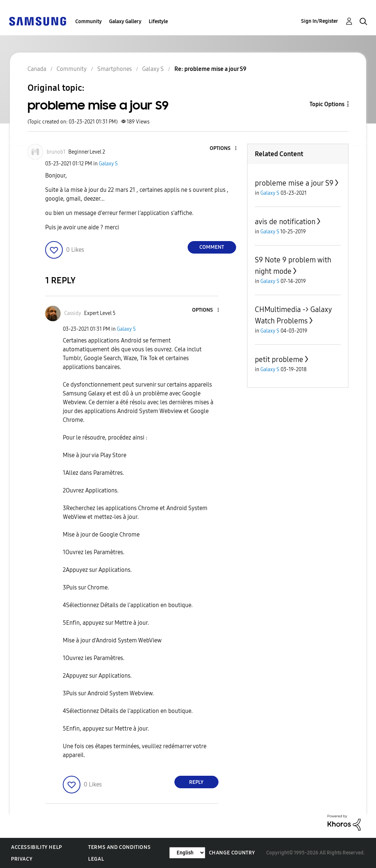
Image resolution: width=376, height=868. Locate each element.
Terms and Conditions (119, 847)
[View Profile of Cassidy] (73, 313)
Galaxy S (108, 164)
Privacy (22, 859)
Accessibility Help (37, 847)
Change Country (232, 853)
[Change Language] (187, 853)
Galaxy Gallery (125, 21)
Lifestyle (158, 21)
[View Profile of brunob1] (56, 152)
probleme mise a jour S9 (294, 183)
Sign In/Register (320, 21)
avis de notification (285, 222)
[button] (223, 149)
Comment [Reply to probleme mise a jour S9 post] (212, 247)
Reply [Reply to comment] (196, 782)
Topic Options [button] (327, 104)
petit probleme (279, 359)
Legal (96, 859)
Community (88, 21)
